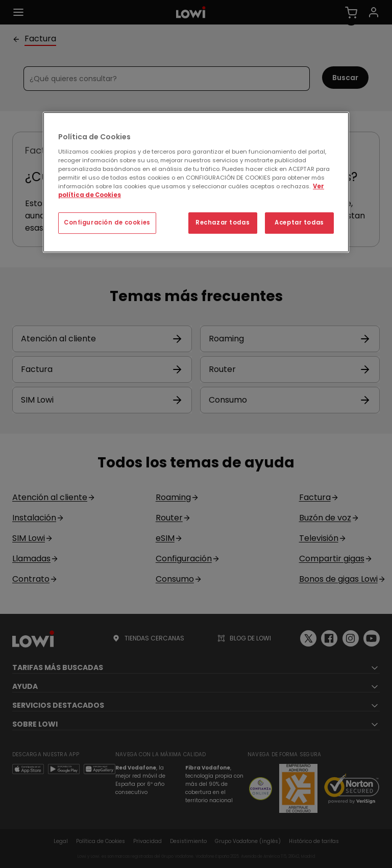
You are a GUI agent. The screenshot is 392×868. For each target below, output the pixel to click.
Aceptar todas (299, 222)
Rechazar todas (223, 222)
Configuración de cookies (107, 222)
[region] (196, 182)
